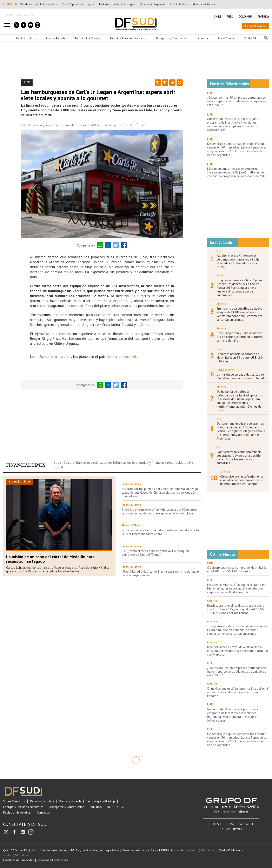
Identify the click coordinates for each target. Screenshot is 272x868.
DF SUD (218, 824)
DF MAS (230, 824)
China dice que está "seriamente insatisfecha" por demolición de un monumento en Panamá (242, 480)
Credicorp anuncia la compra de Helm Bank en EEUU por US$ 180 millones (240, 357)
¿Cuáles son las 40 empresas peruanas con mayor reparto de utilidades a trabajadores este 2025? (237, 101)
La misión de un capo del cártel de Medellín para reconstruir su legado (50, 559)
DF (208, 824)
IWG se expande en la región (117, 4)
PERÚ (230, 17)
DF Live (225, 829)
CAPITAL (244, 824)
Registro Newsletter (255, 26)
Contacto (43, 812)
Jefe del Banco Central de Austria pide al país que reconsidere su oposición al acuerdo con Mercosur (238, 651)
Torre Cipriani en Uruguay (78, 4)
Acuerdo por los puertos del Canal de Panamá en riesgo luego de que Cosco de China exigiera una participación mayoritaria (160, 492)
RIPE (210, 93)
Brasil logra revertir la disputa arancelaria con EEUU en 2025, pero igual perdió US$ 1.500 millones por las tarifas (236, 609)
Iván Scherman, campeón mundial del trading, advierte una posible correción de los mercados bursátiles (240, 457)
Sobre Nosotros (14, 801)
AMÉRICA (263, 17)
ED (254, 824)
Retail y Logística (26, 38)
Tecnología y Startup (87, 38)
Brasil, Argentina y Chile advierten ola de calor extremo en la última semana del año (240, 337)
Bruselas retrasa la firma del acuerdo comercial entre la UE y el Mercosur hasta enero (160, 532)
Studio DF (250, 38)
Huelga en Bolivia (204, 4)
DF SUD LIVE (116, 807)
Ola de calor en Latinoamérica (39, 4)
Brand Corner (226, 38)
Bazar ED (239, 829)
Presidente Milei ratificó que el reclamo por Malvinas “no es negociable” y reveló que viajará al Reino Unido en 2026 (237, 588)
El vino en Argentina (153, 4)
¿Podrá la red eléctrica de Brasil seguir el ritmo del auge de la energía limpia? (160, 573)
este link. (130, 357)
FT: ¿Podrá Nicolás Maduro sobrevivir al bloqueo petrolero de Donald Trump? (155, 553)
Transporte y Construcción (171, 38)
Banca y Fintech (55, 38)
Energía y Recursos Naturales (128, 38)
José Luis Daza (179, 4)
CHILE (218, 17)
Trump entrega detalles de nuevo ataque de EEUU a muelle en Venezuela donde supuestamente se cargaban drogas (240, 314)
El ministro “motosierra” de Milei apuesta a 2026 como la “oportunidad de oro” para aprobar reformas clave (160, 511)
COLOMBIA (246, 17)
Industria (203, 38)
